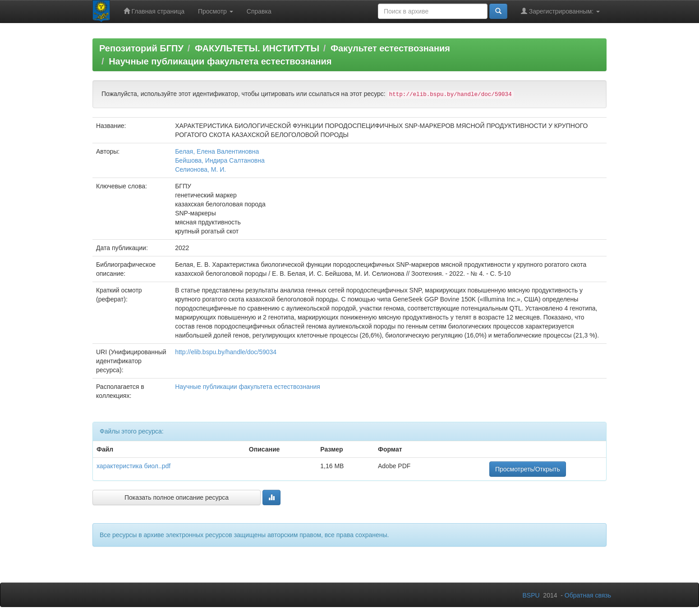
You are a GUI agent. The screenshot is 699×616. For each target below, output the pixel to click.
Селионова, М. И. (200, 169)
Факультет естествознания (390, 48)
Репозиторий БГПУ (141, 48)
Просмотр (216, 11)
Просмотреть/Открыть (528, 469)
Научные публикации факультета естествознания (220, 61)
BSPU (531, 595)
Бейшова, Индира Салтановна (220, 160)
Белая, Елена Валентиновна (217, 151)
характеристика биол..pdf (133, 466)
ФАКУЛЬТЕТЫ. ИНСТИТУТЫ (257, 48)
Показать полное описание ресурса (177, 497)
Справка (259, 11)
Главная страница (154, 11)
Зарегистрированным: (560, 11)
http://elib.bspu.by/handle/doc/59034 (226, 352)
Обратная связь (588, 595)
